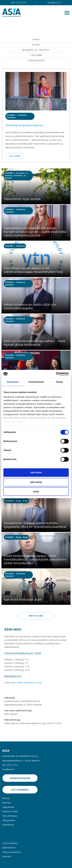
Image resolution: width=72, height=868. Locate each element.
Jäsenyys (7, 803)
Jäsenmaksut (9, 848)
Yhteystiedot (9, 820)
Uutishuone (8, 825)
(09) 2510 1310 (19, 2)
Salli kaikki (36, 472)
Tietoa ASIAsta (10, 843)
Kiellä (36, 492)
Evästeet (7, 856)
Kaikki (36, 39)
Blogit (36, 45)
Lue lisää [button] (15, 156)
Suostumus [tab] (13, 382)
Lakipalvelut (8, 807)
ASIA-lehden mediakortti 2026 (26, 682)
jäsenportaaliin (20, 778)
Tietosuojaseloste (12, 852)
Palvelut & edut (10, 811)
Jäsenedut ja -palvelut (36, 50)
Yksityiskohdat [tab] (36, 382)
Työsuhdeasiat (36, 60)
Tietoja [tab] (59, 382)
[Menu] (67, 13)
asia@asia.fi (54, 2)
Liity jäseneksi (20, 789)
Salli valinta (36, 482)
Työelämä (36, 55)
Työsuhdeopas (10, 816)
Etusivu (6, 798)
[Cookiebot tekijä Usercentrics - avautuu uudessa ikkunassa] (56, 374)
